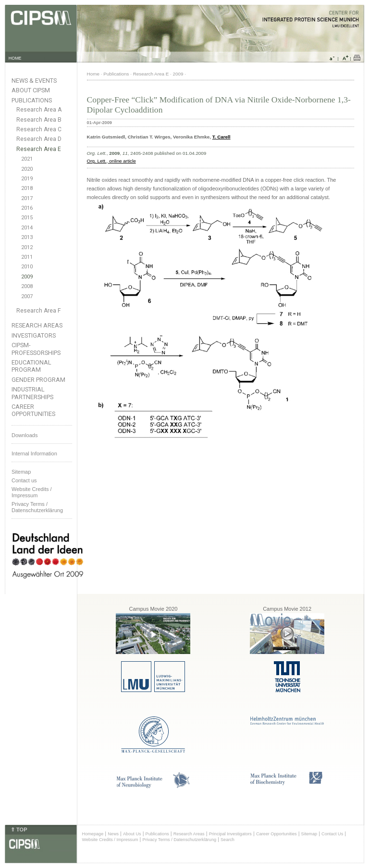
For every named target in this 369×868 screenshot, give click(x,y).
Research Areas (37, 325)
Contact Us (332, 834)
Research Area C (39, 129)
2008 (27, 286)
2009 (27, 277)
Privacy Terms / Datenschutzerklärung (37, 507)
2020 (27, 169)
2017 (27, 198)
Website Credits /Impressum (32, 492)
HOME (15, 58)
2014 (27, 228)
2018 (27, 188)
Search (228, 840)
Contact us (24, 480)
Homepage (93, 834)
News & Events (34, 81)
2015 (27, 218)
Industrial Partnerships (32, 393)
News (113, 834)
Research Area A (39, 110)
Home (93, 74)
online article (122, 161)
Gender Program (38, 380)
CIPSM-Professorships (36, 349)
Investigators (34, 335)
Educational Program (31, 366)
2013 (27, 237)
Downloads (25, 435)
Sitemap (21, 472)
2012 (27, 247)
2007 (27, 296)
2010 (27, 267)
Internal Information (34, 453)
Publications (32, 100)
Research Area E (39, 149)
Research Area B (39, 120)
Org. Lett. (97, 161)
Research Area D (39, 139)
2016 (27, 208)
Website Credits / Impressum (110, 840)
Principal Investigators (230, 834)
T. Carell (221, 137)
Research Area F (39, 311)
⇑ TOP (19, 830)
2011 (27, 257)
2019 (27, 179)
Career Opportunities (33, 410)
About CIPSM (31, 90)
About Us (132, 834)
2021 (27, 159)
